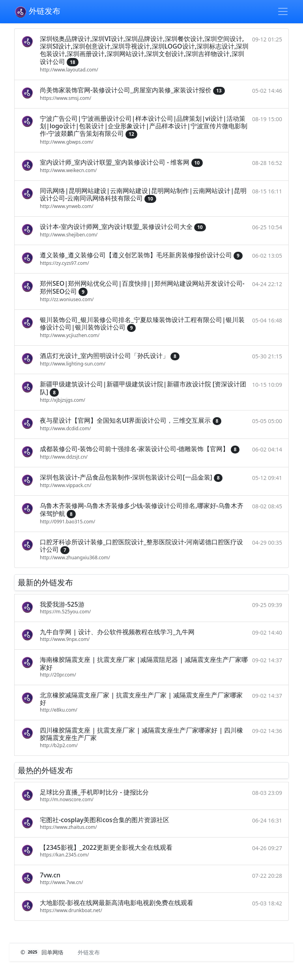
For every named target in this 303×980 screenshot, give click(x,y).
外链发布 (37, 12)
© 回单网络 (43, 952)
